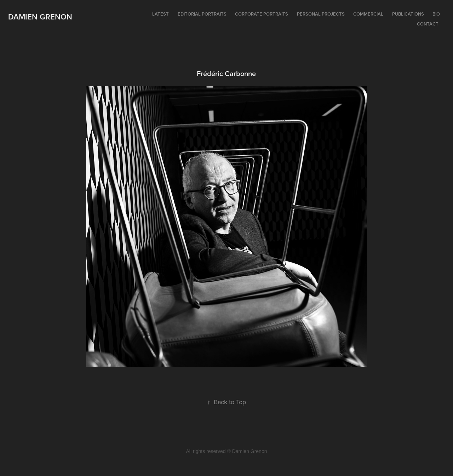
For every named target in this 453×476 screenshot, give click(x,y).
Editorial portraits (202, 14)
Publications (408, 14)
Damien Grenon (40, 17)
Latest (160, 14)
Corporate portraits (262, 14)
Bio (436, 14)
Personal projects (321, 14)
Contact (428, 24)
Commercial (368, 14)
